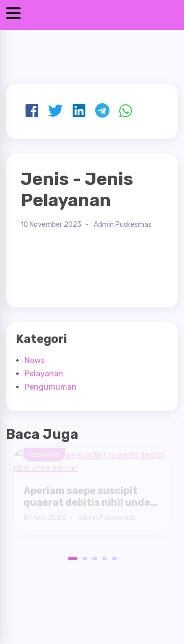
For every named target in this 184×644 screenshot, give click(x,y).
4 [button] (105, 558)
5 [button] (114, 558)
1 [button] (70, 558)
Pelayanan (44, 374)
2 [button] (85, 558)
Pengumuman (51, 387)
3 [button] (95, 558)
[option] (92, 491)
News (35, 360)
